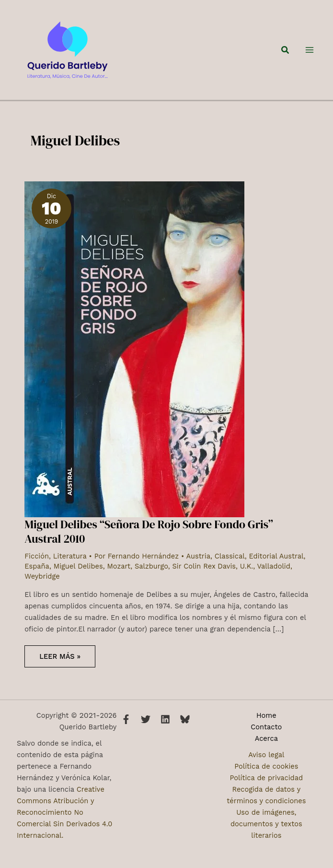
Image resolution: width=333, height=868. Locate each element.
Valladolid (274, 571)
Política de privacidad (267, 778)
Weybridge (42, 582)
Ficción (37, 561)
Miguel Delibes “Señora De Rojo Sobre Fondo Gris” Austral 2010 (149, 536)
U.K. (247, 571)
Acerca (266, 738)
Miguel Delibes (78, 571)
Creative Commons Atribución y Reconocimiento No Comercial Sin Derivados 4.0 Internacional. (64, 812)
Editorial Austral (276, 561)
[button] (286, 53)
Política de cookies (266, 766)
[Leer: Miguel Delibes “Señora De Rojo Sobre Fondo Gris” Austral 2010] (134, 354)
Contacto (266, 727)
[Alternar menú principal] (310, 53)
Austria (198, 561)
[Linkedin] (165, 719)
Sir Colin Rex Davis (204, 571)
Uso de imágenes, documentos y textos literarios (266, 824)
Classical (230, 561)
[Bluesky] (185, 719)
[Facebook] (126, 719)
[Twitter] (146, 719)
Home (266, 715)
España (37, 571)
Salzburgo (151, 571)
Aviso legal (266, 755)
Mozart (119, 571)
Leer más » (60, 665)
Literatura (70, 561)
